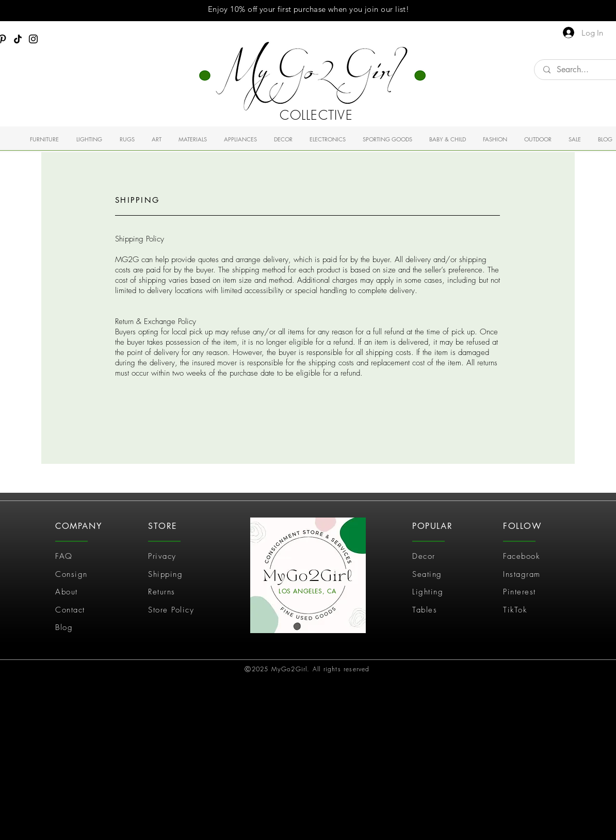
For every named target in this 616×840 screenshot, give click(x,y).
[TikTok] (18, 39)
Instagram (522, 574)
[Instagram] (33, 39)
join (372, 9)
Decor (424, 556)
